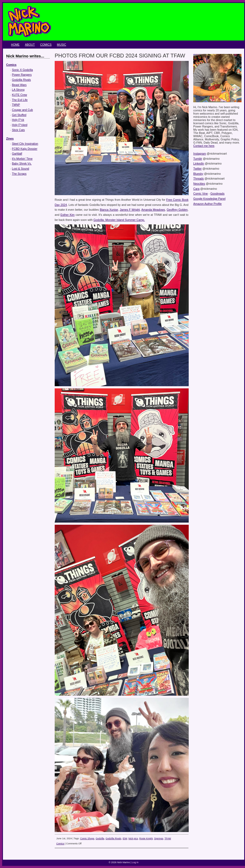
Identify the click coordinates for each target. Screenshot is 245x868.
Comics (46, 45)
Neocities (199, 184)
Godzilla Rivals (21, 80)
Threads (198, 178)
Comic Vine (201, 194)
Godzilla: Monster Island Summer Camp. (119, 220)
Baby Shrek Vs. (22, 163)
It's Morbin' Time (22, 159)
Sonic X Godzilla (23, 70)
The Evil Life (20, 100)
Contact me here (204, 146)
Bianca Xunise (109, 210)
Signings (159, 838)
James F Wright (130, 210)
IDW (125, 838)
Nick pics (133, 838)
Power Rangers (22, 75)
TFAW (168, 838)
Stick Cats (18, 130)
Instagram (200, 154)
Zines (10, 138)
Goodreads (218, 194)
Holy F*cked (20, 125)
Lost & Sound (21, 169)
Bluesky (198, 174)
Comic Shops (87, 838)
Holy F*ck (18, 120)
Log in (135, 862)
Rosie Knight (146, 838)
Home (15, 45)
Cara (196, 189)
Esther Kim (67, 215)
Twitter (197, 169)
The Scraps (19, 174)
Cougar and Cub (23, 110)
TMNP (16, 105)
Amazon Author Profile (207, 204)
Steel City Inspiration (25, 144)
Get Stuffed (19, 115)
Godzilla (100, 838)
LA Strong (18, 90)
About (30, 45)
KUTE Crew (20, 95)
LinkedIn (199, 163)
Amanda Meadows (153, 210)
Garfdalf (17, 154)
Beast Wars (19, 85)
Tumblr (198, 159)
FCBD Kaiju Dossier (25, 149)
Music (61, 45)
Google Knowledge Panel (209, 199)
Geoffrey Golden (177, 210)
